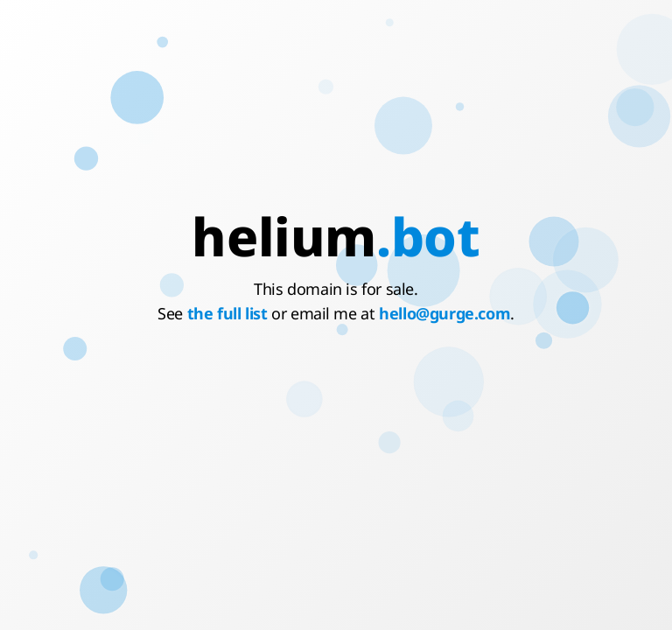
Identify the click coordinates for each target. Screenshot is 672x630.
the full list (227, 313)
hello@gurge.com (444, 313)
